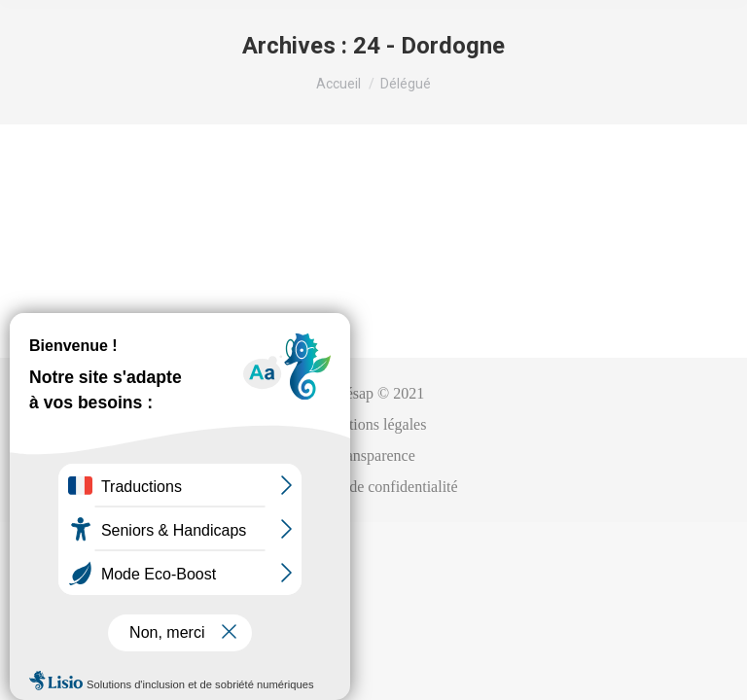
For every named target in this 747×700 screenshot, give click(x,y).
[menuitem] (374, 394)
